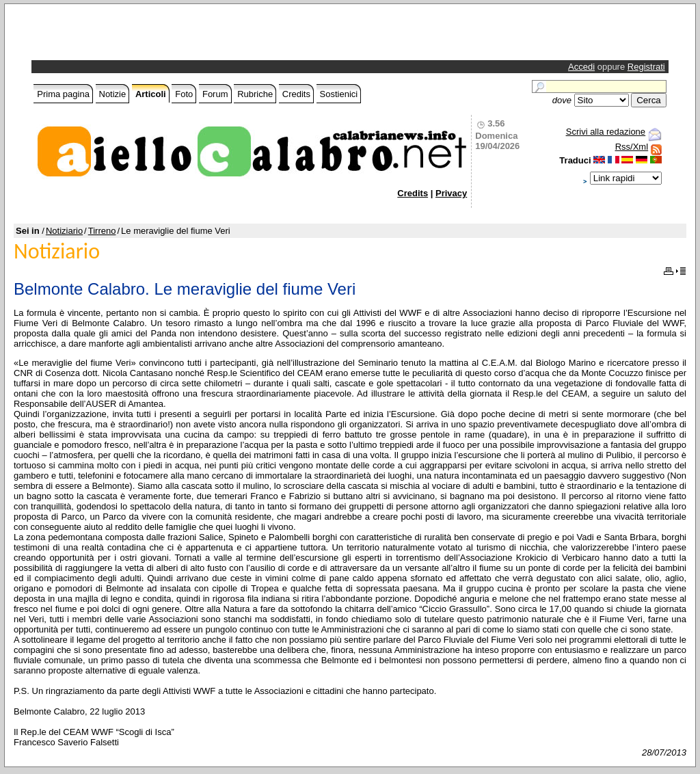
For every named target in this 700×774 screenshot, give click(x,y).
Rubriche (255, 94)
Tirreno (102, 231)
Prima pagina (63, 94)
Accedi (581, 67)
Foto (184, 94)
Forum (215, 94)
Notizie (113, 94)
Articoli (151, 94)
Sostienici (339, 94)
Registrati (646, 67)
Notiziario (64, 231)
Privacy (451, 193)
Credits (296, 94)
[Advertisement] (194, 36)
